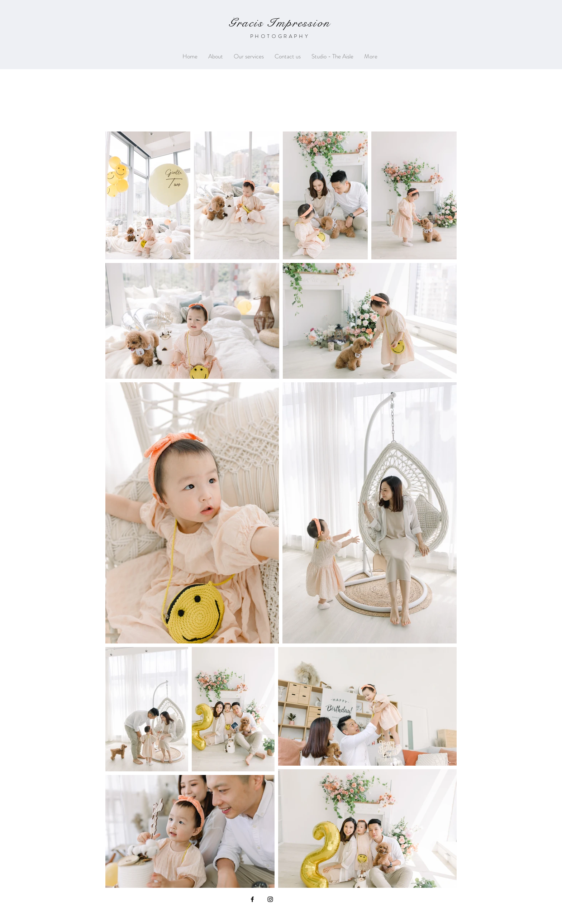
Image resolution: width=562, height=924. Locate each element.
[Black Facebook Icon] (252, 899)
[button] (249, 56)
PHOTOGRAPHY (280, 36)
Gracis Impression (280, 23)
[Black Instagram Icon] (270, 899)
